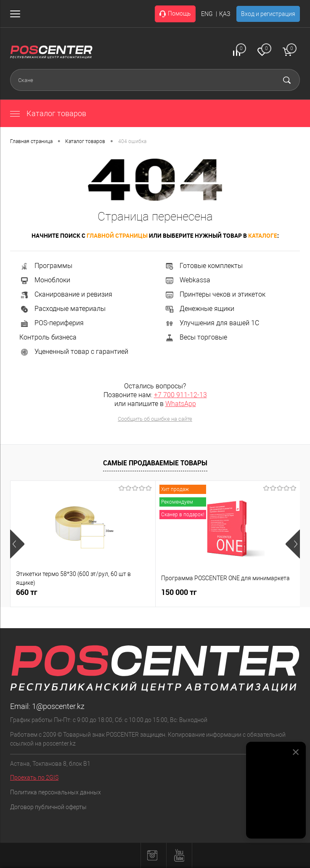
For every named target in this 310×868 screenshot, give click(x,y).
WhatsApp (181, 404)
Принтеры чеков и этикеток (215, 294)
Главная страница (31, 141)
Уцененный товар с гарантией (74, 352)
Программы (46, 266)
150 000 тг (179, 592)
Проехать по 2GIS (34, 778)
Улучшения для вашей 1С (212, 323)
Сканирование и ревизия (66, 294)
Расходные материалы (62, 309)
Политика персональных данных (56, 792)
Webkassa (187, 280)
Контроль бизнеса (48, 337)
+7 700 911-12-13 (180, 395)
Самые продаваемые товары (155, 463)
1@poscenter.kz (58, 706)
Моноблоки (45, 280)
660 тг (27, 592)
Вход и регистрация (268, 14)
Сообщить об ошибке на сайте (155, 419)
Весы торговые (196, 337)
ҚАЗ (225, 14)
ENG (207, 14)
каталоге (263, 235)
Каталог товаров (48, 113)
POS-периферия (52, 323)
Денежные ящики (199, 309)
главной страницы (117, 235)
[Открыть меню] (17, 14)
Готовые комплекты (204, 266)
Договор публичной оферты (48, 807)
